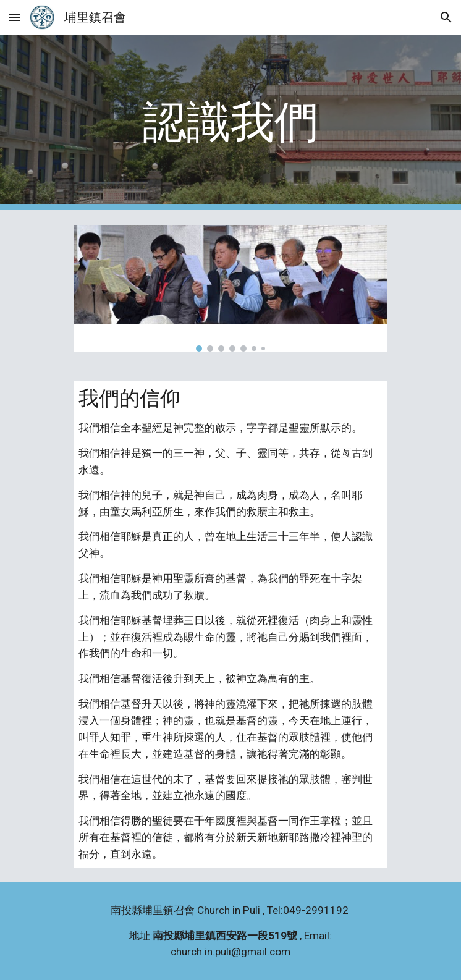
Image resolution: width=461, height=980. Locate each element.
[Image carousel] (230, 288)
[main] (230, 122)
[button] (15, 17)
